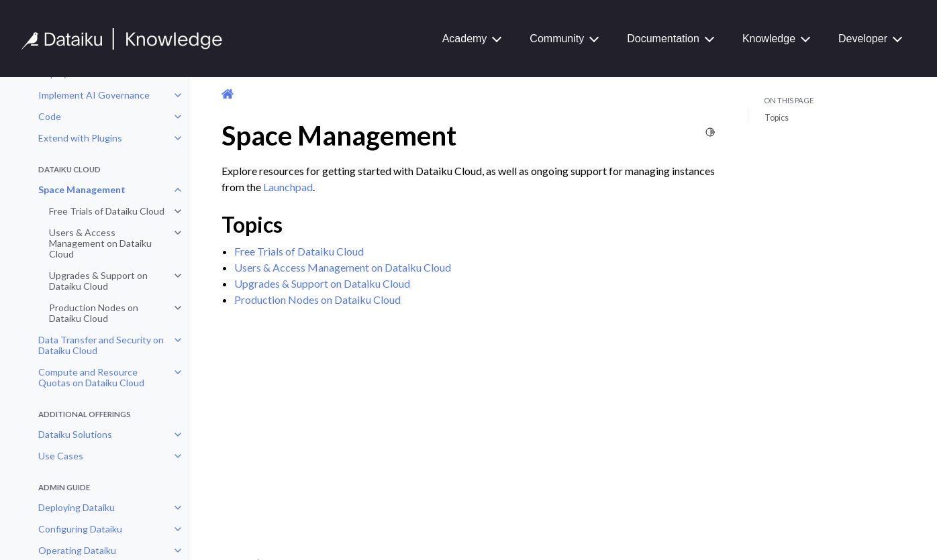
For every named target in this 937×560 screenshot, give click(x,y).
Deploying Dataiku (77, 507)
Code (50, 116)
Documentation (663, 39)
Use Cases (61, 456)
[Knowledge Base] (128, 39)
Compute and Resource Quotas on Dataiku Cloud (91, 377)
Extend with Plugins (80, 138)
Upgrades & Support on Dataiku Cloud (98, 281)
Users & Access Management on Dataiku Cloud (100, 243)
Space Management (82, 189)
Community (557, 39)
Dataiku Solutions (75, 434)
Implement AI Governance (94, 95)
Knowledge (769, 39)
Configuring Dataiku (80, 529)
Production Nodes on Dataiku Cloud (94, 313)
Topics (777, 118)
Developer (863, 39)
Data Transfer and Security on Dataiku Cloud (101, 345)
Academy (465, 39)
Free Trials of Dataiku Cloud (107, 211)
